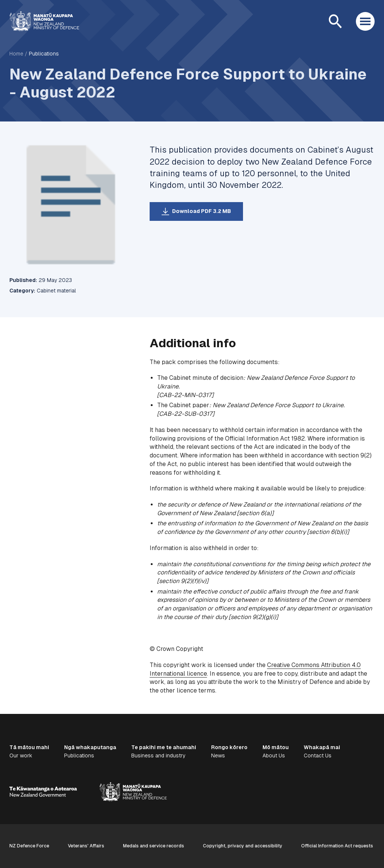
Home (16, 54)
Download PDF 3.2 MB (202, 211)
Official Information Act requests (337, 846)
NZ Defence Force (29, 846)
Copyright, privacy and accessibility (243, 846)
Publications (44, 54)
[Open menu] (365, 21)
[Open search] (335, 21)
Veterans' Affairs (86, 846)
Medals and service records (154, 846)
